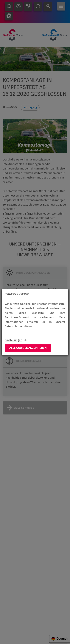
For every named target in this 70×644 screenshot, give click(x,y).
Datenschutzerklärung (19, 327)
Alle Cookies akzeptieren (28, 348)
